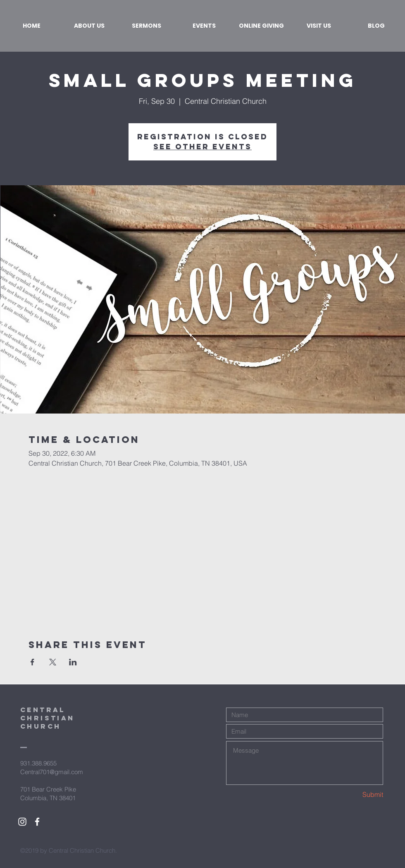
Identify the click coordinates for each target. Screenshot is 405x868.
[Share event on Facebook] (32, 662)
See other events (202, 147)
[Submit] (354, 795)
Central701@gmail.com (52, 772)
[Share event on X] (53, 662)
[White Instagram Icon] (22, 822)
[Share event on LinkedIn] (73, 662)
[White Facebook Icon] (37, 822)
